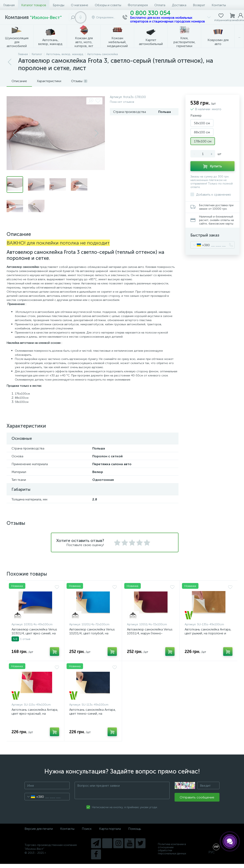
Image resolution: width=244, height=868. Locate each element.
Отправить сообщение (197, 797)
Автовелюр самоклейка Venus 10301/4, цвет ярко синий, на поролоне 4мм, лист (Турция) (34, 633)
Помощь (135, 829)
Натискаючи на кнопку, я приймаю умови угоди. (125, 807)
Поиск (87, 829)
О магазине (80, 5)
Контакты (219, 5)
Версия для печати (39, 829)
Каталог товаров (34, 5)
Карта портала (110, 829)
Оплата (160, 5)
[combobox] (200, 245)
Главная (9, 5)
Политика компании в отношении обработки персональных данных (172, 849)
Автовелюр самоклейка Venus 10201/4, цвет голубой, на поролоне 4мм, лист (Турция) (92, 633)
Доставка (179, 5)
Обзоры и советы (108, 5)
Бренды (59, 5)
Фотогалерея (138, 5)
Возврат (199, 5)
